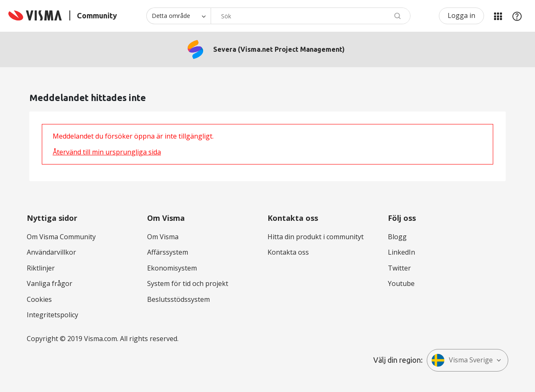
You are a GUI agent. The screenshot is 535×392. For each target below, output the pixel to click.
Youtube (401, 283)
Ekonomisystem (172, 268)
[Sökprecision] (178, 16)
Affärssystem (168, 252)
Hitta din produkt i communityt (316, 237)
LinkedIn (401, 252)
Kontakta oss (288, 252)
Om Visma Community (61, 237)
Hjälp (517, 16)
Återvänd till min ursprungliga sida (107, 152)
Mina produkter (498, 16)
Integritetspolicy (52, 315)
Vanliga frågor (50, 283)
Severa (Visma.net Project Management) (279, 49)
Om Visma (163, 237)
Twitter (399, 268)
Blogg (397, 237)
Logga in (461, 15)
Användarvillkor (51, 252)
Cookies (39, 299)
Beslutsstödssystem (178, 299)
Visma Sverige (462, 360)
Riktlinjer (41, 268)
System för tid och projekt (188, 283)
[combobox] (311, 16)
